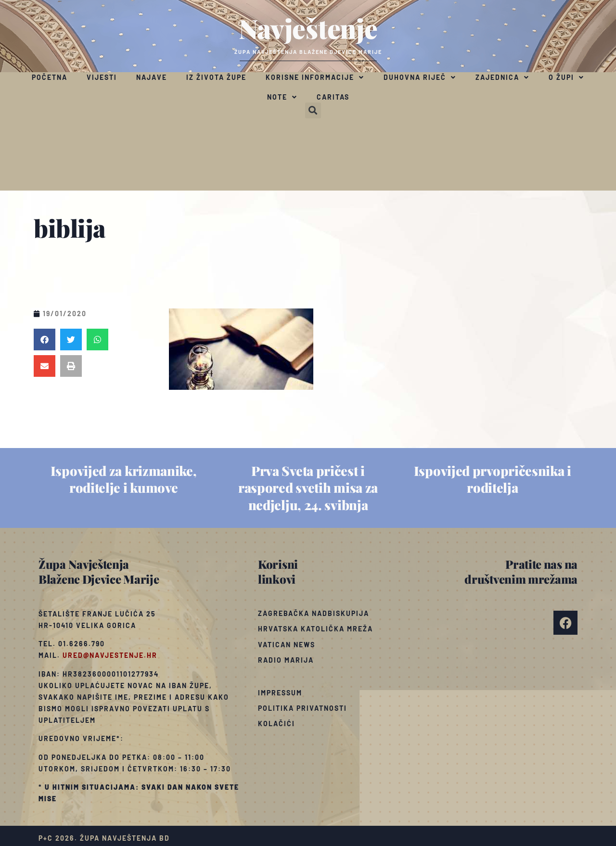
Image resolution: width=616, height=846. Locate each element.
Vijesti (102, 77)
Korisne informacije (315, 77)
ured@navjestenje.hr (110, 655)
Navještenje (308, 28)
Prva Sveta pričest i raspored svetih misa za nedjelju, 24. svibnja (308, 487)
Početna (50, 77)
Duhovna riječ (420, 77)
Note (282, 97)
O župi (566, 77)
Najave (152, 77)
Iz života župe (216, 77)
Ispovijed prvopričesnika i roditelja (493, 479)
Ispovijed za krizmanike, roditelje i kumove (124, 479)
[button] (313, 110)
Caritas (333, 97)
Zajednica (502, 77)
